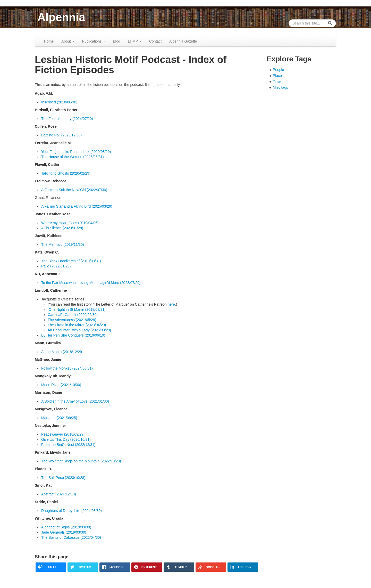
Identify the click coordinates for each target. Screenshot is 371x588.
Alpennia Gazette (183, 41)
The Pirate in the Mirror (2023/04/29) (77, 325)
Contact (155, 41)
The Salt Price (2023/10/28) (63, 478)
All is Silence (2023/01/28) (62, 228)
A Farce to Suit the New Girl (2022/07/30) (74, 190)
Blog (116, 41)
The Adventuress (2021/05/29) (72, 320)
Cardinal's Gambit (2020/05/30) (73, 315)
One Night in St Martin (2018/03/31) (77, 309)
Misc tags (280, 87)
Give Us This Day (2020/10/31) (66, 439)
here (171, 304)
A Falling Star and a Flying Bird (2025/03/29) (77, 206)
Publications (94, 41)
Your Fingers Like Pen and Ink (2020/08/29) (76, 152)
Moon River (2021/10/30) (61, 385)
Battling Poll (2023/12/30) (61, 135)
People (279, 70)
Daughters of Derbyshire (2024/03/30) (71, 511)
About (68, 41)
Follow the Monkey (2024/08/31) (67, 368)
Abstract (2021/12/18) (59, 494)
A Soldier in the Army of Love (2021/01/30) (75, 401)
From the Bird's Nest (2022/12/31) (68, 445)
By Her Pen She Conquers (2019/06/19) (73, 335)
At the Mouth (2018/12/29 (62, 352)
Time (277, 81)
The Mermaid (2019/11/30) (63, 244)
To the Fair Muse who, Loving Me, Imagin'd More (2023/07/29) (91, 283)
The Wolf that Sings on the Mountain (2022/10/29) (81, 461)
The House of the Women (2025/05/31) (73, 157)
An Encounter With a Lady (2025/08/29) (79, 330)
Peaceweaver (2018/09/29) (63, 434)
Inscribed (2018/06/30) (59, 102)
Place (277, 76)
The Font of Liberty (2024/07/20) (67, 119)
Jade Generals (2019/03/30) (64, 532)
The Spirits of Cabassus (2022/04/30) (71, 537)
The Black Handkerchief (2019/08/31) (71, 261)
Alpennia (61, 17)
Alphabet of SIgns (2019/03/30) (66, 527)
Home (49, 41)
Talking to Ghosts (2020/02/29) (66, 173)
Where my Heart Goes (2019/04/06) (70, 223)
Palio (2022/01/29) (56, 266)
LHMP (135, 41)
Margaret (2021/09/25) (59, 418)
